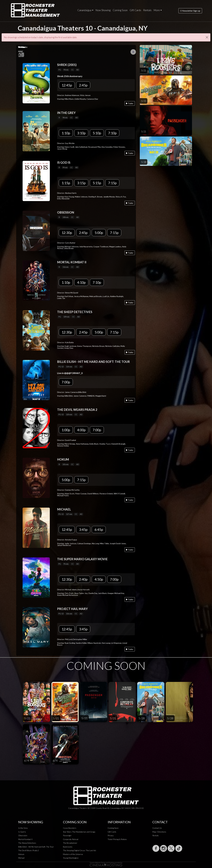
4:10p (81, 282)
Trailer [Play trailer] (130, 103)
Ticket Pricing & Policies (117, 839)
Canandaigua (84, 10)
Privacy (111, 835)
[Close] (207, 37)
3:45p (83, 530)
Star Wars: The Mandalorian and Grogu (79, 832)
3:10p (81, 133)
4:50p (99, 579)
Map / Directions (159, 832)
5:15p (97, 183)
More (157, 10)
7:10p (112, 133)
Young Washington (71, 858)
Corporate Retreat (71, 839)
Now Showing (103, 10)
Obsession (23, 835)
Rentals (147, 10)
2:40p (83, 579)
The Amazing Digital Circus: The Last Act (80, 850)
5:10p (97, 133)
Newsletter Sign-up (190, 11)
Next (133, 52)
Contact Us (157, 828)
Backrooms (68, 847)
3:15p (81, 183)
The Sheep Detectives (27, 843)
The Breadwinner (70, 843)
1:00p (66, 430)
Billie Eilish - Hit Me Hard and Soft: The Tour (36, 847)
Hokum (21, 854)
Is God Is (22, 832)
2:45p (83, 85)
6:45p (99, 530)
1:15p (66, 183)
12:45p (67, 85)
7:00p (66, 382)
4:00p (81, 430)
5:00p (99, 233)
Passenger (67, 835)
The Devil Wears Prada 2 (29, 850)
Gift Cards (135, 10)
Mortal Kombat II (25, 839)
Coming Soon (120, 10)
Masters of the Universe (73, 854)
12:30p (67, 233)
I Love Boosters (70, 828)
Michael (21, 858)
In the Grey (23, 828)
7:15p (112, 183)
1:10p (66, 133)
